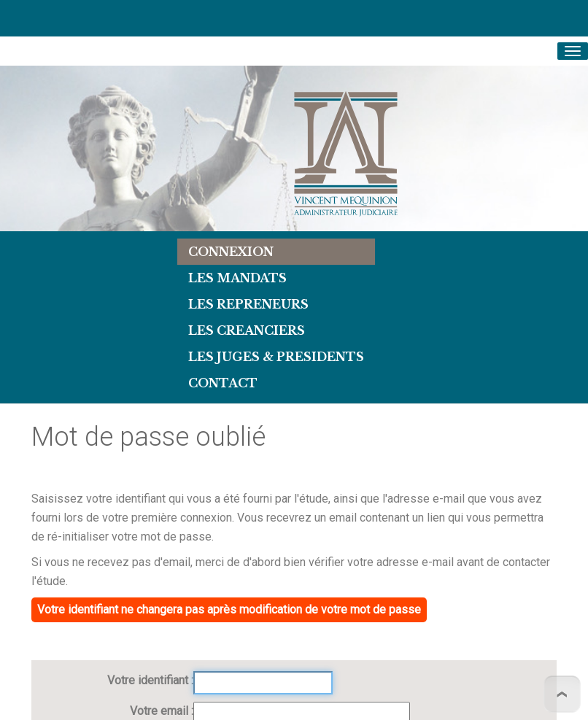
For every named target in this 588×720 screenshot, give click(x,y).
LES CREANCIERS (247, 330)
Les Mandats (237, 278)
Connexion (231, 252)
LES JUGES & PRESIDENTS (276, 357)
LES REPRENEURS (248, 304)
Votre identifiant (149, 680)
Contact (223, 383)
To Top (562, 694)
